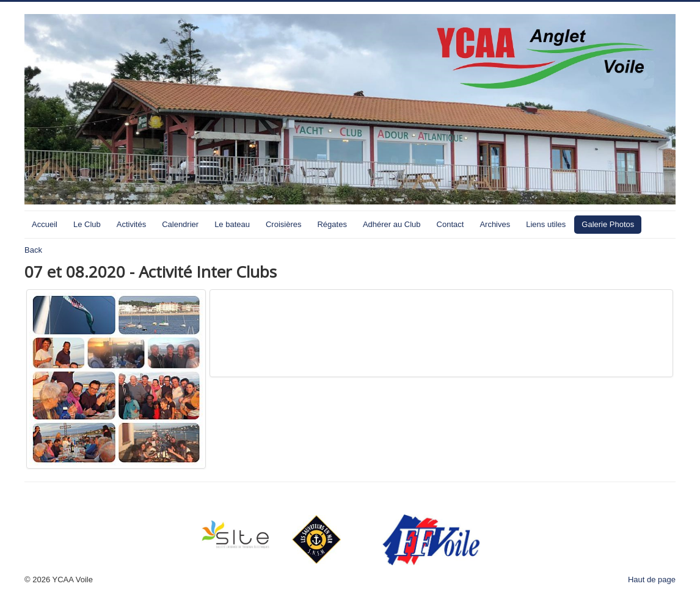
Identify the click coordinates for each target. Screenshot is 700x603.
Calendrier (180, 224)
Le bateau (232, 224)
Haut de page (652, 580)
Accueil (45, 224)
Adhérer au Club (392, 224)
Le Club (87, 224)
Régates (332, 224)
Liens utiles (546, 224)
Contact (450, 224)
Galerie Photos (608, 224)
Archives (495, 224)
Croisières (284, 224)
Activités (131, 224)
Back (33, 250)
